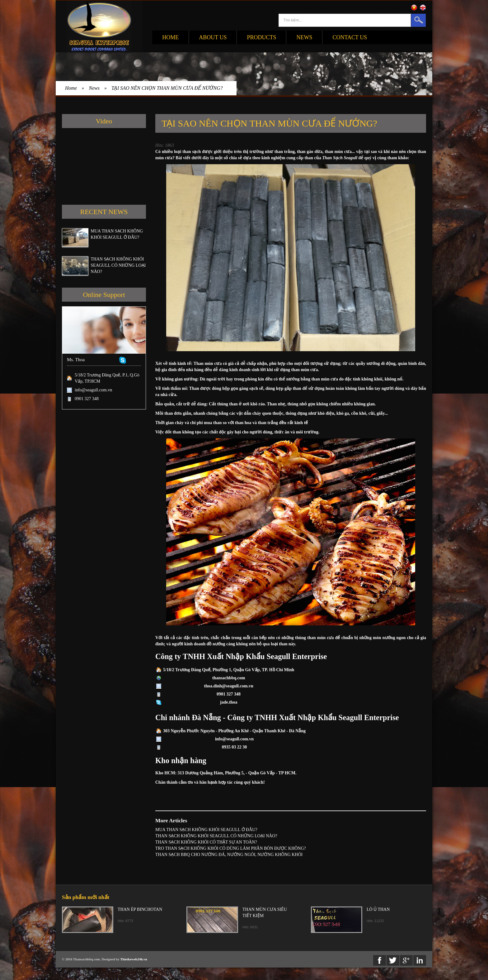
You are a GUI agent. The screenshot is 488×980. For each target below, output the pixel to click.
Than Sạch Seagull (340, 158)
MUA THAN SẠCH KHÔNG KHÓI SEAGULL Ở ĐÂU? (206, 830)
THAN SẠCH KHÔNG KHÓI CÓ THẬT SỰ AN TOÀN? (206, 842)
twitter (393, 960)
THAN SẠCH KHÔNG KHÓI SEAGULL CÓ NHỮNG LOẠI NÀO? (118, 265)
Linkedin (420, 960)
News (304, 37)
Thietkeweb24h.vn (134, 959)
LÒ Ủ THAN (378, 909)
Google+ (406, 960)
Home (170, 37)
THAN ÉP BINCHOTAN (140, 909)
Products (261, 37)
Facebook (380, 960)
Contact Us (350, 37)
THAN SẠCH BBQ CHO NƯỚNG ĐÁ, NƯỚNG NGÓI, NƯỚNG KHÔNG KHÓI (229, 855)
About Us (213, 37)
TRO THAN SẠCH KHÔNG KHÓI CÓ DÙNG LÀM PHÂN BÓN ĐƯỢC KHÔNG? (231, 848)
